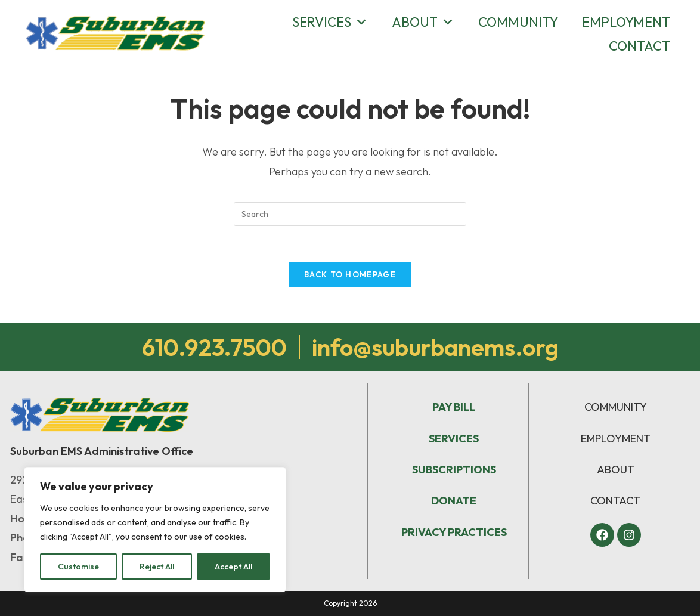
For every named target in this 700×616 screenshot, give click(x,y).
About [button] (423, 22)
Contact (639, 46)
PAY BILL (454, 407)
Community (518, 22)
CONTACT (615, 501)
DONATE (454, 501)
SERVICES (454, 439)
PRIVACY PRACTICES (454, 532)
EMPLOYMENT (616, 439)
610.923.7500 (214, 347)
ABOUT (616, 470)
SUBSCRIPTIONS (454, 470)
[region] (155, 530)
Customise (78, 567)
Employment (626, 22)
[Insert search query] (350, 214)
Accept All (233, 567)
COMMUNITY (616, 407)
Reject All (157, 567)
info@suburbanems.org (435, 347)
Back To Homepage (350, 274)
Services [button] (330, 22)
